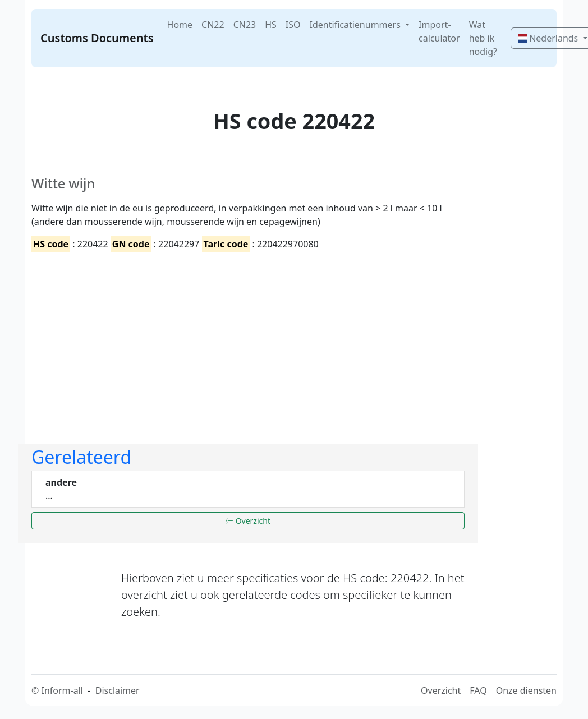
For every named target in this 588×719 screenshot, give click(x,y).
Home (180, 25)
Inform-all (62, 690)
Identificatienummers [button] (356, 25)
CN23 (245, 25)
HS (271, 25)
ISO (293, 25)
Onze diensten (526, 690)
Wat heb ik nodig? (483, 38)
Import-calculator (439, 31)
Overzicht (248, 521)
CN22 (213, 25)
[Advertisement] (248, 338)
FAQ (478, 690)
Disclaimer (118, 690)
